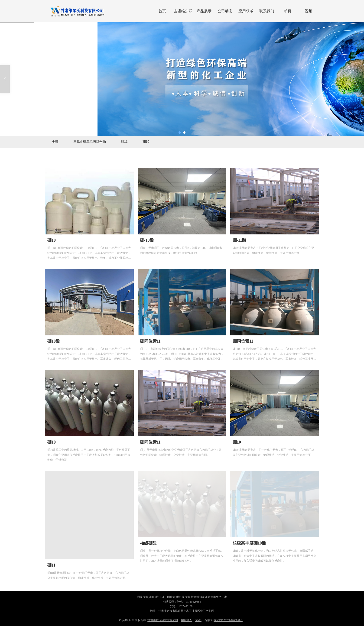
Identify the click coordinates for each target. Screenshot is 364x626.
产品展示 (204, 11)
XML (198, 620)
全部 (55, 142)
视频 (309, 11)
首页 (162, 11)
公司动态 (225, 11)
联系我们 (267, 11)
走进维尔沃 (183, 11)
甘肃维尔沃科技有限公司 (163, 620)
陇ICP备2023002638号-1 (228, 620)
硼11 (124, 142)
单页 (288, 11)
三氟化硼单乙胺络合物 (90, 142)
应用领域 (246, 11)
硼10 (146, 142)
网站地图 (187, 620)
